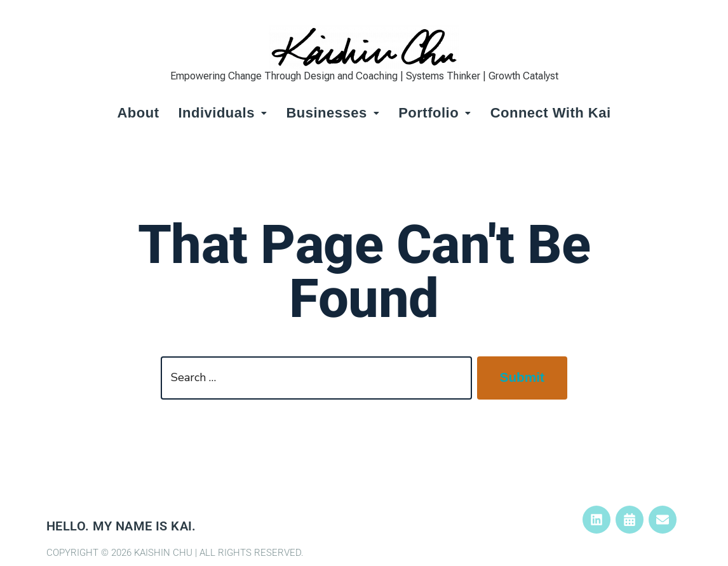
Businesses (333, 113)
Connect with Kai (551, 113)
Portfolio (435, 113)
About (138, 113)
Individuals (222, 113)
